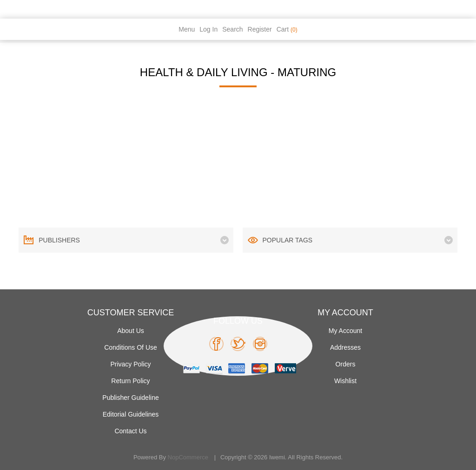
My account (345, 331)
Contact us (130, 431)
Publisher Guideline (130, 398)
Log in (208, 29)
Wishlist (345, 381)
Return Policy (130, 381)
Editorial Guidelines (131, 414)
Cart (287, 29)
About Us (131, 331)
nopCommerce (188, 457)
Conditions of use (131, 347)
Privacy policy (130, 364)
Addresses (345, 347)
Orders (346, 364)
